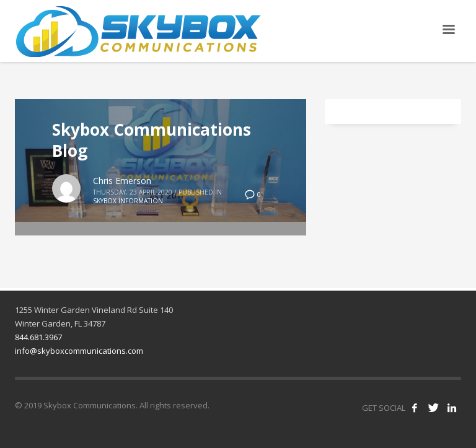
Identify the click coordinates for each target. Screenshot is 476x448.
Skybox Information (128, 201)
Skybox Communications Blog (152, 140)
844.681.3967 (38, 337)
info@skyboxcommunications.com (79, 351)
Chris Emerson (122, 181)
